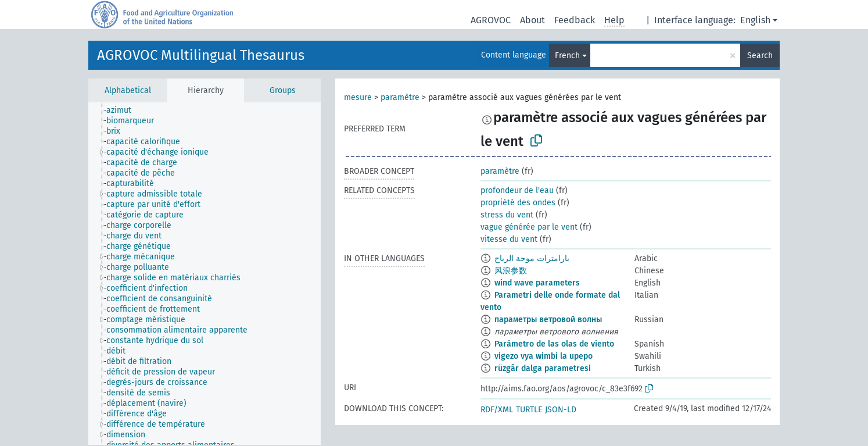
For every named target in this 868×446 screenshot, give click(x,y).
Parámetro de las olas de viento (554, 344)
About (532, 20)
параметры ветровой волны (548, 320)
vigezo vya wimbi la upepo (544, 356)
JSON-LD (561, 410)
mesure (358, 97)
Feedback (575, 20)
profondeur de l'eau (517, 190)
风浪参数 (511, 271)
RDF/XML (497, 410)
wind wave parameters (537, 283)
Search (760, 56)
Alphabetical (128, 90)
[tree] (205, 274)
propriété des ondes (518, 203)
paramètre (400, 97)
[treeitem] (124, 110)
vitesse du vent (509, 239)
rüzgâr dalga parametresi (543, 368)
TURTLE (529, 410)
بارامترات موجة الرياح (532, 258)
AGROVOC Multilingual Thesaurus (201, 55)
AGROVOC (491, 20)
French (567, 56)
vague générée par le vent (529, 227)
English (755, 20)
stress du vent (507, 215)
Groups (283, 90)
